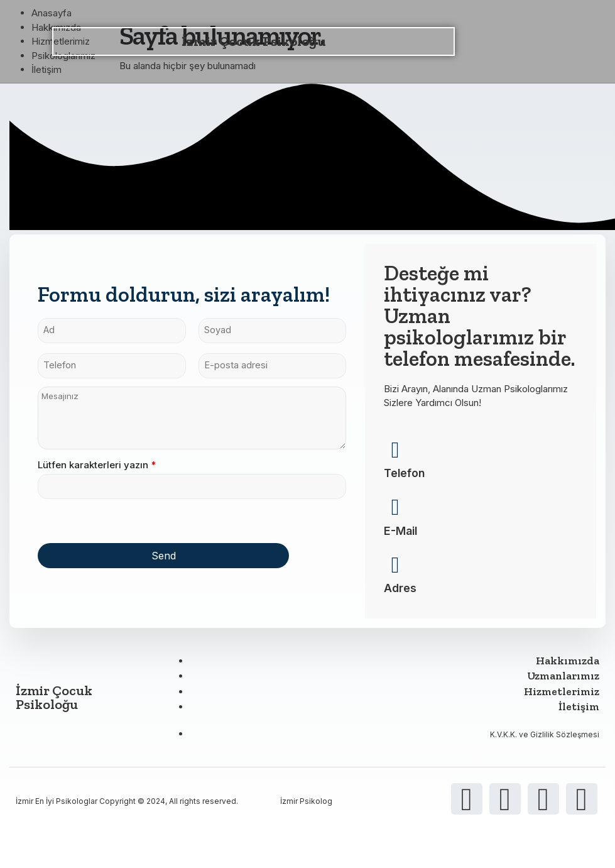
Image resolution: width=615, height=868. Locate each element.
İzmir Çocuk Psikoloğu (254, 41)
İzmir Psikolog (306, 812)
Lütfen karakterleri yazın (97, 470)
